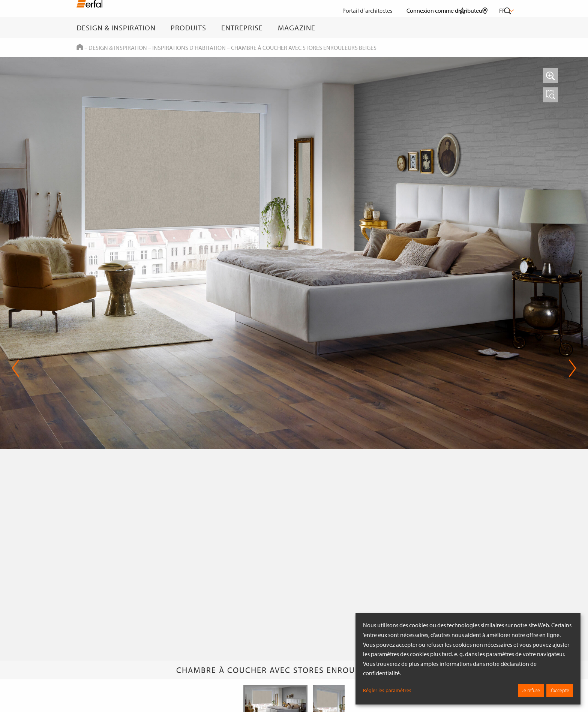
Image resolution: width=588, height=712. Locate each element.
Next (572, 368)
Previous (16, 368)
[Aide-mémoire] (462, 28)
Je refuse (531, 690)
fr (506, 10)
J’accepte (560, 690)
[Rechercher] (508, 28)
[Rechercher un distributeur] (485, 28)
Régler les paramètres (387, 690)
